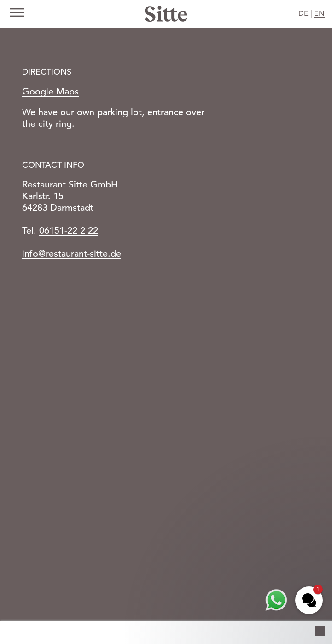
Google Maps (50, 91)
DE (303, 13)
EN (319, 13)
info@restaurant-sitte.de (72, 254)
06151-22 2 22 (69, 231)
